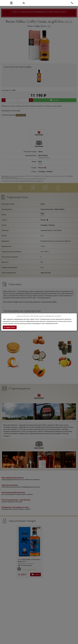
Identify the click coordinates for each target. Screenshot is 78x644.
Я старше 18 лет (10, 327)
